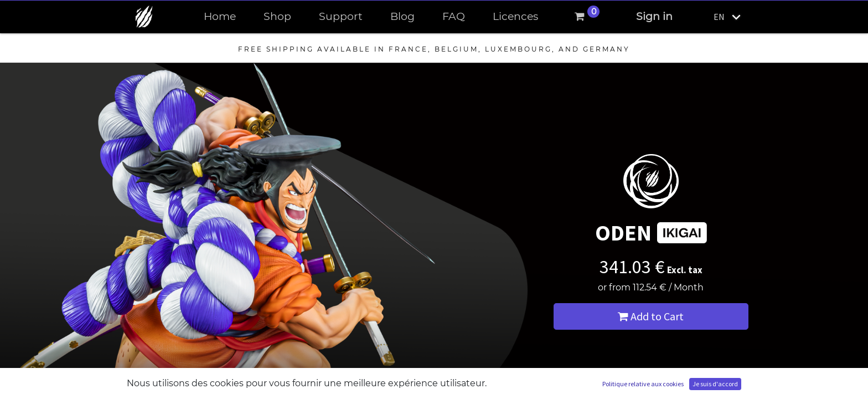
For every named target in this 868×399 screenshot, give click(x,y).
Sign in (654, 16)
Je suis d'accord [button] (715, 384)
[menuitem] (220, 17)
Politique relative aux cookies (643, 384)
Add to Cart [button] (651, 316)
